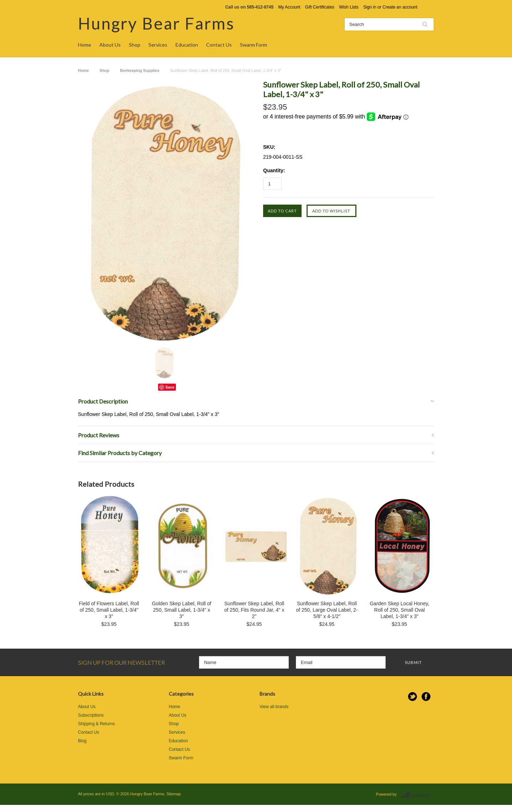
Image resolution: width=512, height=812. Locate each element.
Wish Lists (349, 7)
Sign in (370, 7)
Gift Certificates (320, 7)
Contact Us (219, 45)
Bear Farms (156, 23)
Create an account (400, 7)
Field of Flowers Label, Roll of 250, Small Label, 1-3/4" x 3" (109, 610)
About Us (110, 45)
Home (85, 45)
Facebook (426, 697)
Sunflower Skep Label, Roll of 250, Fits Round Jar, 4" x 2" (254, 610)
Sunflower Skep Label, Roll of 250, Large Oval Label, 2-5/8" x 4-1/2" (327, 610)
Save (170, 387)
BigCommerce (417, 795)
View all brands (274, 707)
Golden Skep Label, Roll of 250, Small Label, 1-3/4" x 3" (182, 610)
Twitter (412, 697)
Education (187, 45)
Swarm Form (254, 45)
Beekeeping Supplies (140, 70)
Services (158, 45)
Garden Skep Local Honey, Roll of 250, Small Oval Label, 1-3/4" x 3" (399, 610)
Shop (135, 45)
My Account (289, 7)
